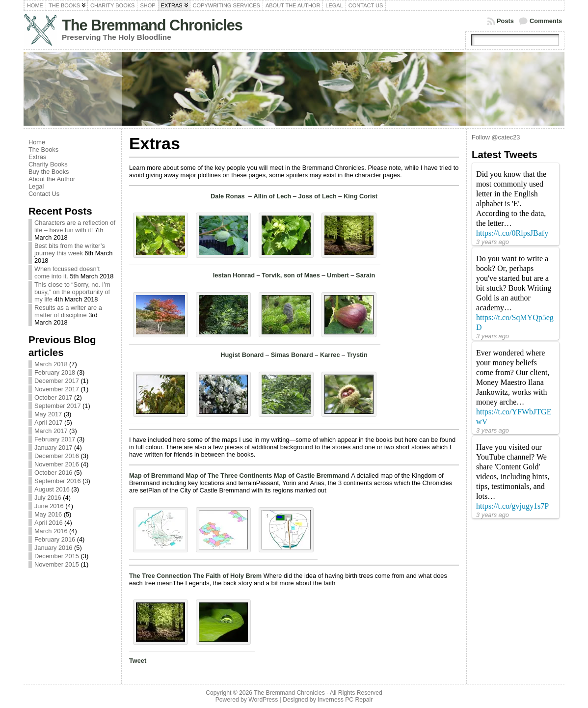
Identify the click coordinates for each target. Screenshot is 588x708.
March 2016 (51, 531)
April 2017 (49, 422)
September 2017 (58, 406)
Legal (36, 186)
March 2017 (51, 431)
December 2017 (57, 381)
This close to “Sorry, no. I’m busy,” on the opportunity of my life (72, 292)
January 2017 (53, 448)
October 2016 (53, 473)
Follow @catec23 (496, 137)
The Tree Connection (161, 576)
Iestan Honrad (234, 275)
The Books (43, 150)
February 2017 (55, 439)
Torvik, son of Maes (291, 275)
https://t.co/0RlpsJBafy (512, 233)
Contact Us (44, 194)
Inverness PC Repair (345, 700)
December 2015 (57, 556)
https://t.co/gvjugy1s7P (512, 506)
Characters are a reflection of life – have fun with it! (75, 226)
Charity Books (48, 164)
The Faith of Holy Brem (228, 576)
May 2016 (48, 514)
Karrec (330, 355)
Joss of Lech (318, 196)
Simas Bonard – (295, 355)
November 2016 (57, 464)
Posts (505, 21)
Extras (37, 157)
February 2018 (55, 372)
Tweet (138, 661)
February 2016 (55, 539)
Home (37, 142)
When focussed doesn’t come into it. (67, 272)
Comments (546, 21)
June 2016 (49, 506)
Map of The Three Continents (230, 476)
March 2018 (51, 364)
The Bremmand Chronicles (152, 25)
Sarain (365, 275)
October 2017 (53, 397)
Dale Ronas (228, 196)
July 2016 (48, 498)
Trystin (357, 355)
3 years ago (493, 242)
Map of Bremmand (157, 476)
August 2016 (52, 489)
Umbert (338, 275)
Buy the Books (49, 172)
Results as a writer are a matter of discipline (68, 311)
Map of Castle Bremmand (312, 476)
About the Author (52, 179)
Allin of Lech (273, 196)
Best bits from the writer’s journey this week (70, 249)
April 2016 (49, 523)
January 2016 (53, 548)
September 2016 (58, 481)
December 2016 (57, 456)
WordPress (263, 700)
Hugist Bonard (242, 355)
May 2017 (48, 414)
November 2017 (57, 389)
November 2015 (57, 564)
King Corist (361, 196)
